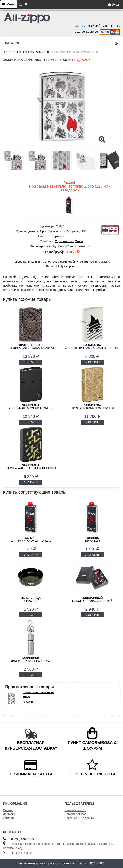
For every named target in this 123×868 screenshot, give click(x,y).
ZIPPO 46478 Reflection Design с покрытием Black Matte (31, 468)
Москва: (80, 26)
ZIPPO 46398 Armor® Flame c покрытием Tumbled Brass (92, 408)
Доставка (9, 814)
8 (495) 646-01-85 (104, 26)
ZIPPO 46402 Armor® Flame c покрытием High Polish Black (31, 408)
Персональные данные (80, 818)
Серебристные (64, 241)
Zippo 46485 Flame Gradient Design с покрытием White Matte (92, 348)
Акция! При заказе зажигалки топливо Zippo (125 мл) (69, 186)
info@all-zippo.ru (23, 853)
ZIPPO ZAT (31, 599)
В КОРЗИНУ (31, 362)
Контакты (9, 818)
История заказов (75, 814)
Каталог (61, 43)
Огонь (79, 241)
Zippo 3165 (92, 539)
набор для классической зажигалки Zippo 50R (92, 601)
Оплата (8, 810)
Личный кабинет (75, 810)
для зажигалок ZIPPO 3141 (31, 539)
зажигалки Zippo (40, 863)
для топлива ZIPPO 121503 (31, 659)
